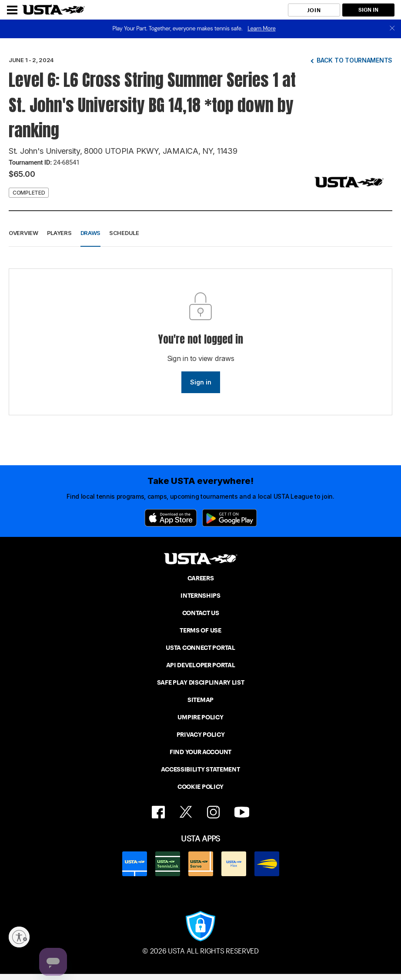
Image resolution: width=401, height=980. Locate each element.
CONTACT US (201, 613)
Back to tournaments (354, 60)
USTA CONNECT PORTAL (200, 648)
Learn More (261, 28)
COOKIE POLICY (200, 787)
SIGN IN (368, 10)
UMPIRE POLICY (200, 717)
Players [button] (59, 233)
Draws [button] (91, 233)
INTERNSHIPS (200, 596)
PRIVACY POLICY (201, 735)
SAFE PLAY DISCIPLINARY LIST (201, 682)
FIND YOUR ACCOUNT (200, 752)
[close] (392, 29)
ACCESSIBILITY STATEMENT (200, 769)
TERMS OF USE (200, 630)
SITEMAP (200, 700)
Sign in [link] (201, 382)
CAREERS (201, 578)
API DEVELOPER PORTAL (201, 665)
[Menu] (12, 10)
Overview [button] (23, 233)
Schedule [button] (124, 233)
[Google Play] (230, 518)
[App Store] (171, 518)
